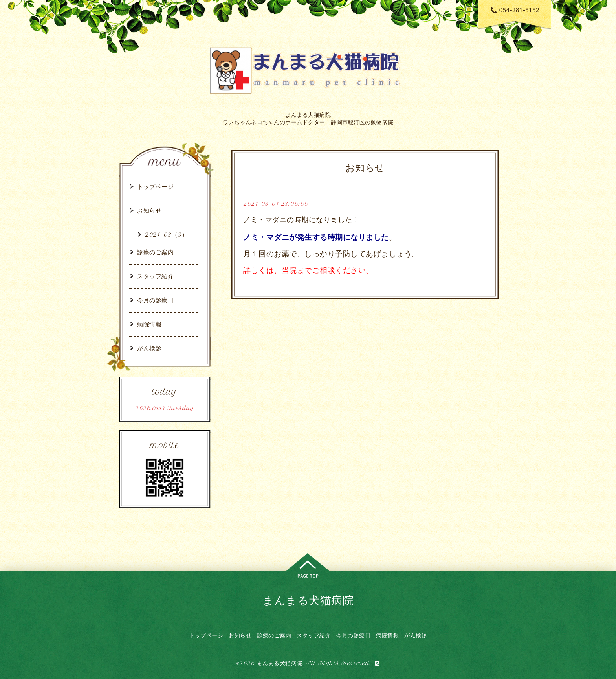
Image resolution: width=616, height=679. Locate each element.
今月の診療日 (155, 300)
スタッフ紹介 (155, 276)
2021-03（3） (166, 235)
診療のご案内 (155, 252)
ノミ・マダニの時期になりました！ (301, 220)
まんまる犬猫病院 (308, 600)
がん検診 (149, 348)
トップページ (155, 187)
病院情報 (149, 324)
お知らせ (149, 211)
